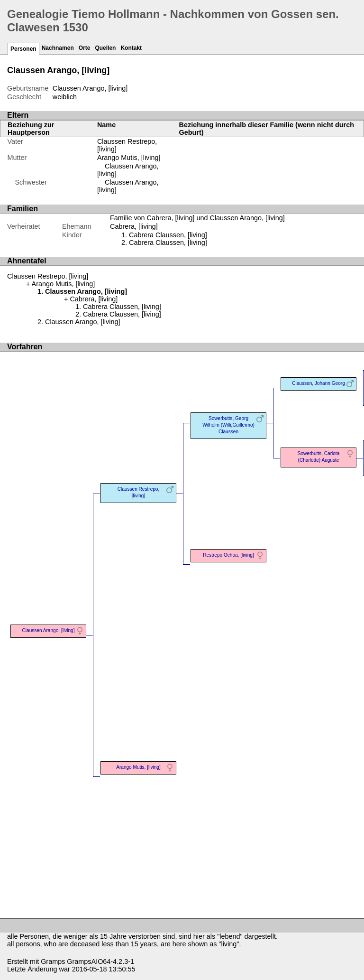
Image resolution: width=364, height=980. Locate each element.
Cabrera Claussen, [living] (168, 235)
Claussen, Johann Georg (318, 383)
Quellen (105, 48)
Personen (23, 49)
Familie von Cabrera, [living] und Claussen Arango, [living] (197, 218)
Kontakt (131, 48)
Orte (85, 48)
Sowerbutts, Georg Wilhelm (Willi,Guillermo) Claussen (228, 425)
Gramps (53, 961)
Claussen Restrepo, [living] (48, 276)
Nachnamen (58, 48)
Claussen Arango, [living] (82, 322)
